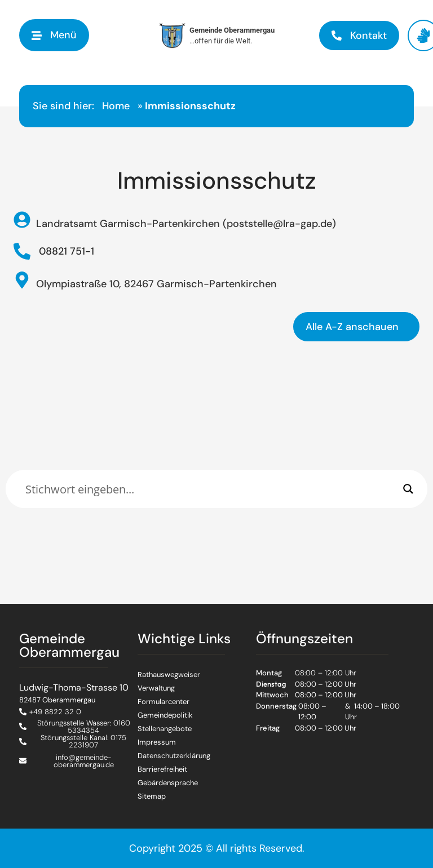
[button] (54, 35)
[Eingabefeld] (211, 489)
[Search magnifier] (408, 489)
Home (116, 106)
